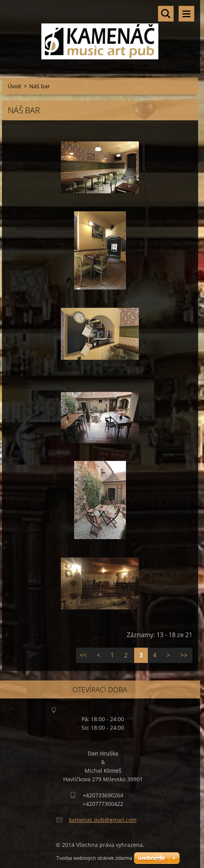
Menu (186, 14)
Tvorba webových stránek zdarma (94, 858)
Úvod (14, 86)
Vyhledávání (166, 14)
